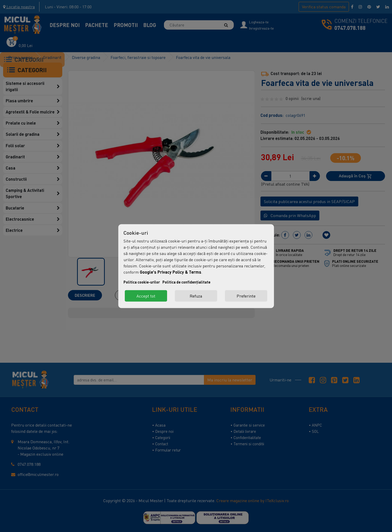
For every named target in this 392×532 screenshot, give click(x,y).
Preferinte (246, 296)
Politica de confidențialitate (186, 282)
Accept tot (146, 296)
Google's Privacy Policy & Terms (171, 272)
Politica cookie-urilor (142, 282)
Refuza (196, 296)
